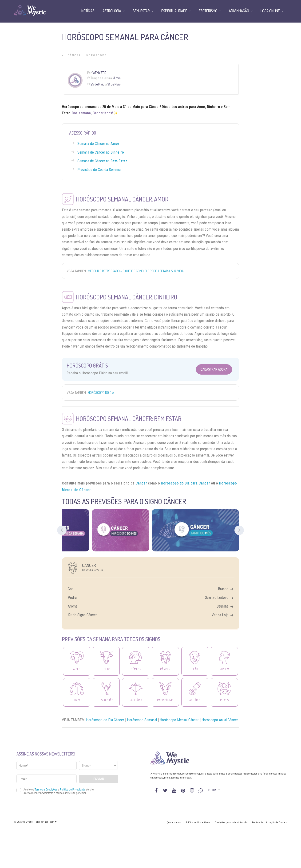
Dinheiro (213, 107)
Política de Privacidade (198, 823)
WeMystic (99, 73)
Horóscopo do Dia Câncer (105, 720)
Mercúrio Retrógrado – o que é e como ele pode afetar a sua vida (136, 271)
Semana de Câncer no (98, 144)
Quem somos (174, 823)
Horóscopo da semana (79, 107)
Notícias (88, 11)
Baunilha (225, 606)
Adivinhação (239, 11)
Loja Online (270, 11)
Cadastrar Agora (214, 369)
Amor (201, 107)
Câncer (74, 55)
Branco (226, 589)
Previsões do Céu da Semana (99, 170)
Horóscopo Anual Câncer (220, 720)
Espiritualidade (174, 11)
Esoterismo (208, 11)
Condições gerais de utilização (231, 823)
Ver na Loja (222, 615)
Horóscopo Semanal (142, 720)
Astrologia (112, 11)
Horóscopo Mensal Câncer (179, 720)
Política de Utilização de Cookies (269, 823)
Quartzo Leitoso (219, 598)
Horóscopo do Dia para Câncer (185, 483)
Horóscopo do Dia (101, 393)
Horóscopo (97, 55)
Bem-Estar (141, 11)
